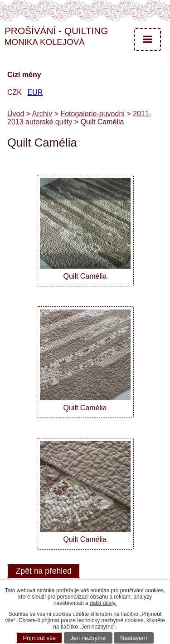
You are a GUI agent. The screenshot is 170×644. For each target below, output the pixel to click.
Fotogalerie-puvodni (92, 114)
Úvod (16, 114)
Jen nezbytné (88, 638)
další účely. (103, 603)
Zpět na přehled (44, 571)
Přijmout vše (40, 638)
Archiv (42, 114)
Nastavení (134, 638)
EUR (35, 92)
